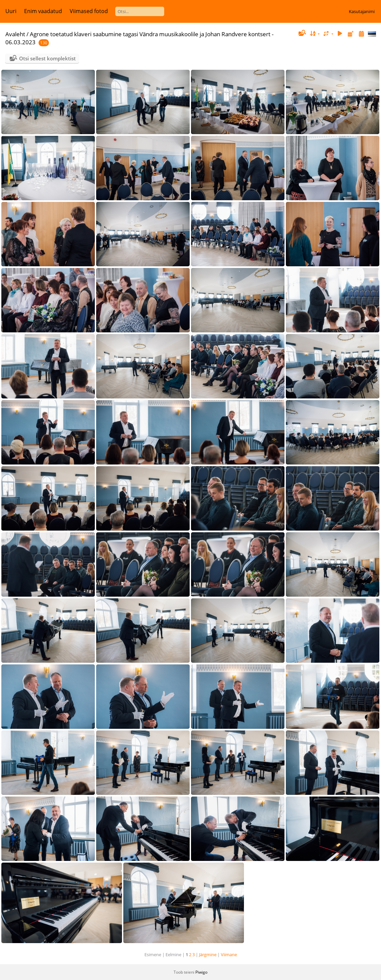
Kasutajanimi (362, 11)
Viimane (229, 955)
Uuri (11, 11)
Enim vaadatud (43, 11)
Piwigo (201, 972)
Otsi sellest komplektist (47, 58)
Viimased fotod (89, 11)
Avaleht (15, 34)
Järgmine (208, 955)
